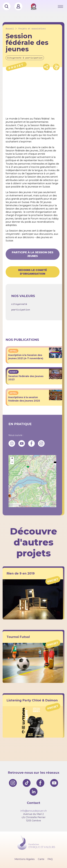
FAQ (50, 859)
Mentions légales (25, 859)
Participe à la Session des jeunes (33, 254)
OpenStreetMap (47, 506)
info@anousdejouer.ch (34, 811)
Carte (41, 859)
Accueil (10, 29)
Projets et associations (32, 29)
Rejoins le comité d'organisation (33, 272)
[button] (28, 466)
